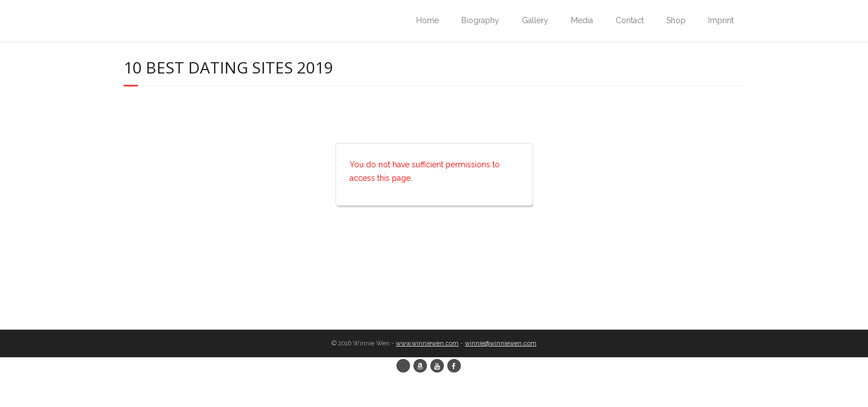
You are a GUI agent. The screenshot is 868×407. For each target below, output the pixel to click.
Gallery (535, 20)
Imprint (721, 20)
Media (582, 20)
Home (428, 20)
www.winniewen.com (427, 343)
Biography (480, 20)
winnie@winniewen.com (501, 343)
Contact (630, 20)
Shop (676, 20)
